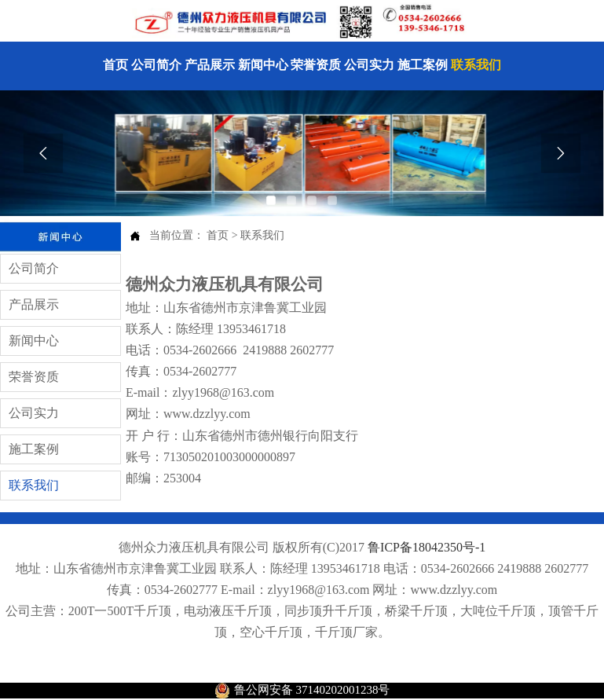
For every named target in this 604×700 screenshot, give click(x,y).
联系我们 (262, 235)
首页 (218, 235)
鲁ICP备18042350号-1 (426, 547)
